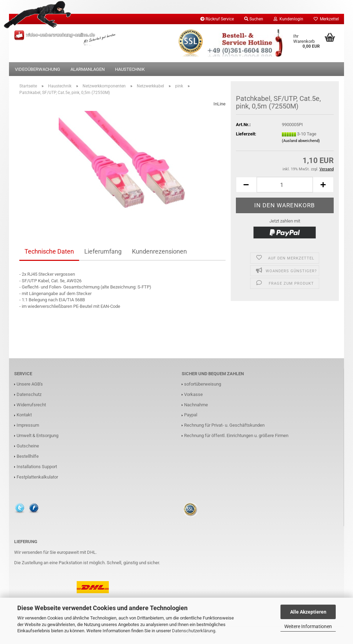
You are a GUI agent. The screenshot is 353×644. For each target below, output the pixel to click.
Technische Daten (49, 251)
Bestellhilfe (28, 456)
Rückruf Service (217, 19)
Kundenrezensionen (159, 251)
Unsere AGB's (30, 384)
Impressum (28, 425)
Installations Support (37, 467)
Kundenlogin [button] (288, 19)
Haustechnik (130, 69)
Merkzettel (326, 19)
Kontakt (24, 415)
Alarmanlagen (88, 69)
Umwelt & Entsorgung (37, 435)
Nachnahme (196, 405)
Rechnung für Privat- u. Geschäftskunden (224, 425)
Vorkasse (193, 394)
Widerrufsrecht (31, 405)
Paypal (191, 415)
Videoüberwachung (37, 69)
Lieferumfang (103, 251)
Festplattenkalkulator (37, 477)
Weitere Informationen (308, 626)
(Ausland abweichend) (301, 141)
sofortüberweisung (203, 384)
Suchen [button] (254, 19)
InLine (220, 104)
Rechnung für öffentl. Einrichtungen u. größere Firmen (236, 435)
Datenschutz (29, 394)
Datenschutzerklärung (194, 631)
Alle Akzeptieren (308, 612)
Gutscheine (28, 446)
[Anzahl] (285, 185)
